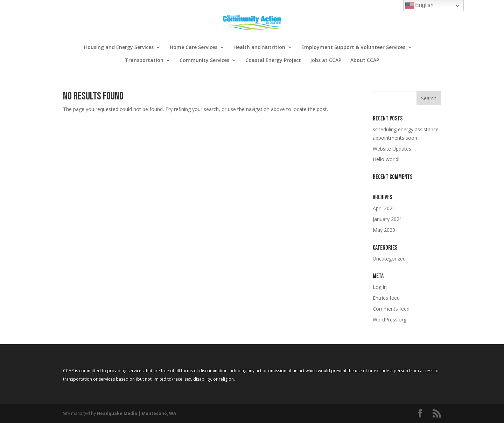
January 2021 (387, 219)
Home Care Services (194, 48)
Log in (380, 287)
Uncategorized (389, 259)
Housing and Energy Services (119, 48)
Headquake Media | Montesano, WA (136, 413)
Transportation (144, 61)
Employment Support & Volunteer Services (353, 48)
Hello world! (386, 159)
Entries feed (386, 298)
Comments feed (391, 309)
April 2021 (384, 208)
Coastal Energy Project (273, 61)
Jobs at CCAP (326, 61)
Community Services (204, 61)
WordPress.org (390, 320)
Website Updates (392, 149)
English (419, 6)
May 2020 (384, 230)
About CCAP (365, 61)
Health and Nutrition (259, 48)
